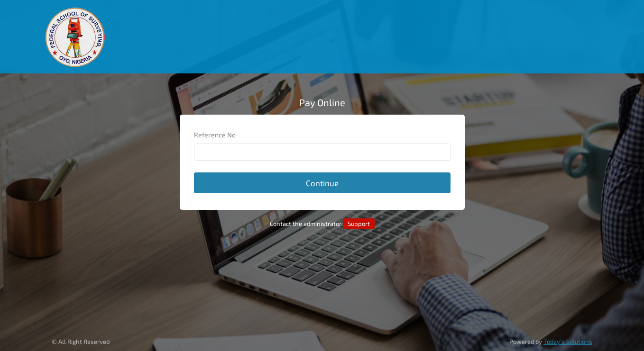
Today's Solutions (568, 342)
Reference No (215, 135)
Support (359, 224)
